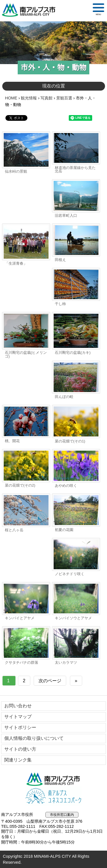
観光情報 (29, 98)
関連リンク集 (18, 760)
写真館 (47, 98)
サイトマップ (18, 717)
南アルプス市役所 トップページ (31, 10)
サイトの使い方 (20, 749)
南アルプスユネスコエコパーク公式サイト (54, 796)
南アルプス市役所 (54, 779)
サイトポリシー (20, 727)
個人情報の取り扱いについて (34, 738)
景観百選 (64, 98)
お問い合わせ (18, 706)
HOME (11, 98)
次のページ (50, 681)
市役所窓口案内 (62, 815)
